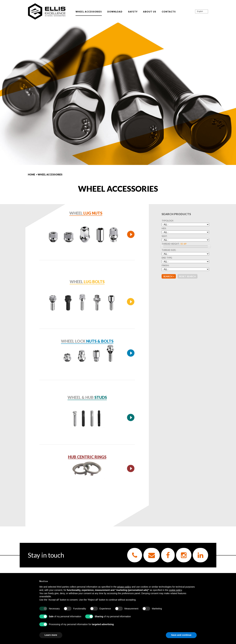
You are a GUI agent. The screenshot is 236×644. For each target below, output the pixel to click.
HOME (31, 175)
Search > (169, 276)
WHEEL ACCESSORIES (50, 175)
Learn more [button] (51, 635)
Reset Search (187, 276)
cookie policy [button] (175, 590)
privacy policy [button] (124, 587)
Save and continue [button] (181, 635)
